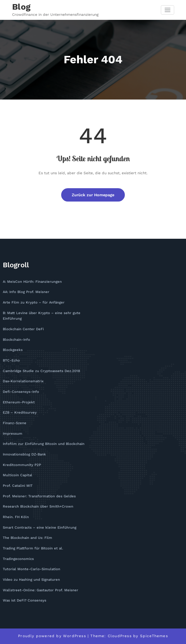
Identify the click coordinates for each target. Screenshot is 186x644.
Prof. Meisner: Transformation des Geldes (39, 496)
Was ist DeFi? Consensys (25, 600)
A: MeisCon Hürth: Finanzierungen (32, 282)
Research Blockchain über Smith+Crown (38, 506)
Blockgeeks (13, 350)
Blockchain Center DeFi (23, 329)
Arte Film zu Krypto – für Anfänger (34, 302)
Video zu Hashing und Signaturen (31, 580)
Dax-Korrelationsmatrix (23, 381)
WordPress (75, 636)
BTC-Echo (11, 360)
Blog (21, 7)
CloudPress (120, 636)
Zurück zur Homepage (93, 195)
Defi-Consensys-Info (21, 392)
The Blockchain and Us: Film (27, 538)
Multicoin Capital (18, 475)
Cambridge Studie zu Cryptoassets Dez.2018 (41, 371)
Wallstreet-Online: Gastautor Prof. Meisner (41, 590)
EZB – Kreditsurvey (20, 413)
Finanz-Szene (15, 423)
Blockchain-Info (16, 340)
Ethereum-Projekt (19, 402)
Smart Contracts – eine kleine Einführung (40, 528)
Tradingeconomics (18, 559)
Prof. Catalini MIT (18, 486)
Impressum (13, 434)
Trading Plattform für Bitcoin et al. (33, 548)
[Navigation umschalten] (168, 10)
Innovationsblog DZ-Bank (24, 454)
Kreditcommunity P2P (22, 465)
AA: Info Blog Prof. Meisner (26, 292)
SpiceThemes (154, 636)
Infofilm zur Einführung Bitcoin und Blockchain (44, 444)
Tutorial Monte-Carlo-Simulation (32, 569)
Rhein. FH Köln (16, 517)
